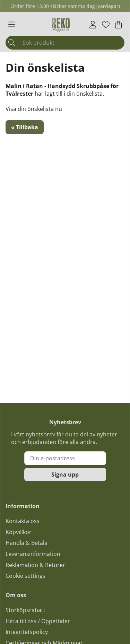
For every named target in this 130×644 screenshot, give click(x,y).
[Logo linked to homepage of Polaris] (61, 25)
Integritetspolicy (27, 632)
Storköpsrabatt (25, 610)
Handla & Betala (27, 543)
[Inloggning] (93, 25)
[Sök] (65, 43)
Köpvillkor (19, 532)
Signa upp (65, 475)
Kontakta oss (23, 521)
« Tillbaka (25, 127)
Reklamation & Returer (35, 565)
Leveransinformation (33, 554)
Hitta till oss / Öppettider (38, 621)
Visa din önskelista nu (34, 109)
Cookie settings (25, 576)
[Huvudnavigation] (12, 25)
